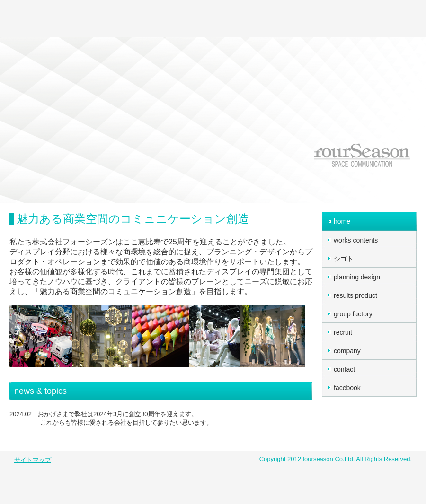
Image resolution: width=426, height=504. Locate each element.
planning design (357, 277)
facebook (347, 388)
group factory (353, 314)
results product (355, 295)
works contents (356, 240)
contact (344, 369)
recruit (343, 332)
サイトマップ (33, 460)
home (342, 221)
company (347, 351)
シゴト (344, 259)
